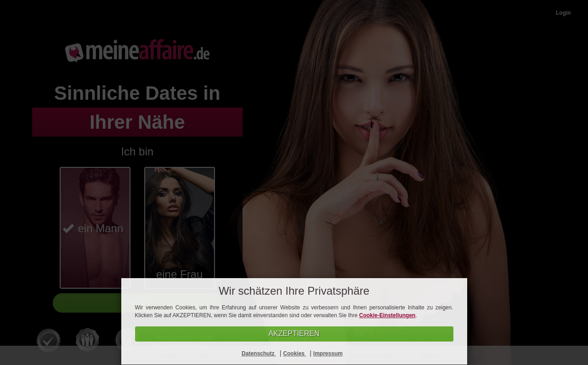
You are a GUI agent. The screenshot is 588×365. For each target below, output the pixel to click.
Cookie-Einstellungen (387, 315)
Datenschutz (259, 354)
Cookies (294, 354)
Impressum (328, 354)
